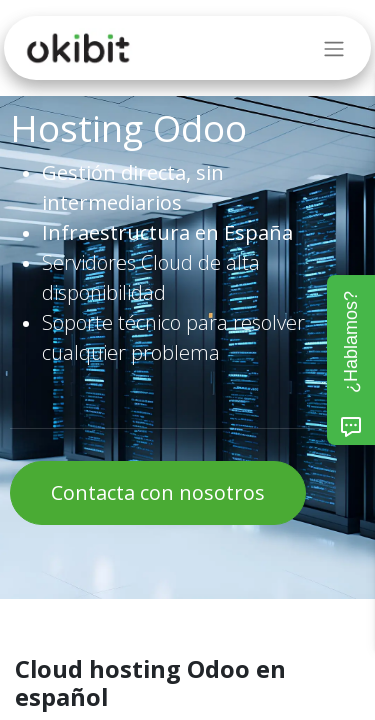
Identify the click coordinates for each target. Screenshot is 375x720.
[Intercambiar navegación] (334, 48)
